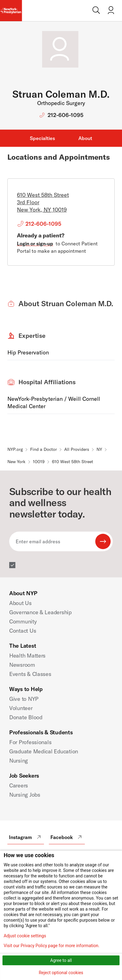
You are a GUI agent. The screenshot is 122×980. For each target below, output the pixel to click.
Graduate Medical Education (44, 751)
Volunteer (21, 708)
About (85, 138)
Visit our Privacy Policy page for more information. (52, 946)
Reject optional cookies (61, 973)
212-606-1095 (65, 115)
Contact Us (23, 631)
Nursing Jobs (25, 795)
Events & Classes (30, 674)
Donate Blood (26, 717)
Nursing (19, 761)
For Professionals (30, 742)
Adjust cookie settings (25, 936)
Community (23, 621)
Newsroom (22, 665)
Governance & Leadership (40, 612)
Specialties (42, 138)
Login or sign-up (35, 244)
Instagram (26, 837)
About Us (20, 603)
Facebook (67, 837)
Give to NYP (24, 699)
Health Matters (27, 656)
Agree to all (61, 960)
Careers (19, 785)
